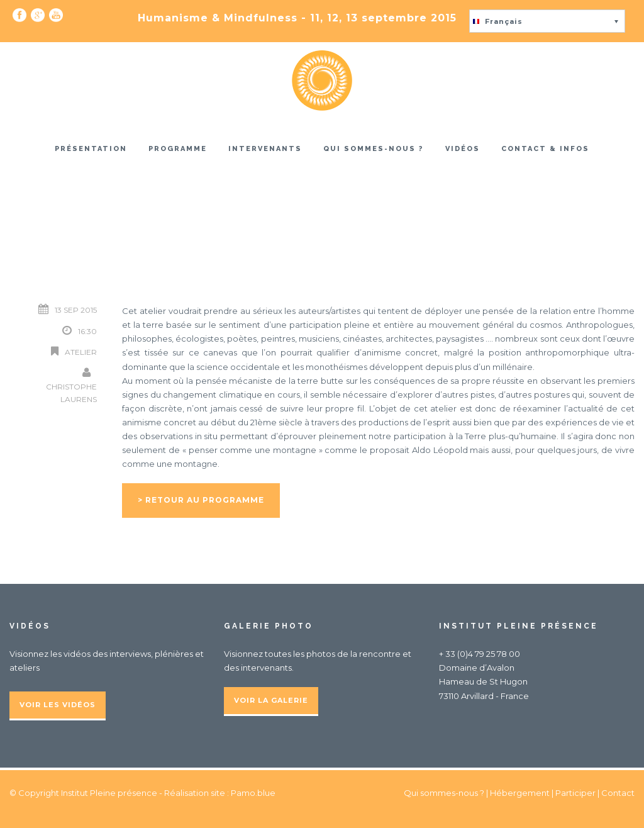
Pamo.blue (253, 793)
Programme (178, 149)
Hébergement (520, 793)
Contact (618, 793)
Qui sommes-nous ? (374, 149)
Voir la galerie (271, 700)
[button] (547, 21)
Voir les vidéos (58, 705)
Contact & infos (545, 149)
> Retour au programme (201, 500)
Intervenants (265, 149)
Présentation (91, 149)
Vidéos (463, 149)
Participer (575, 793)
